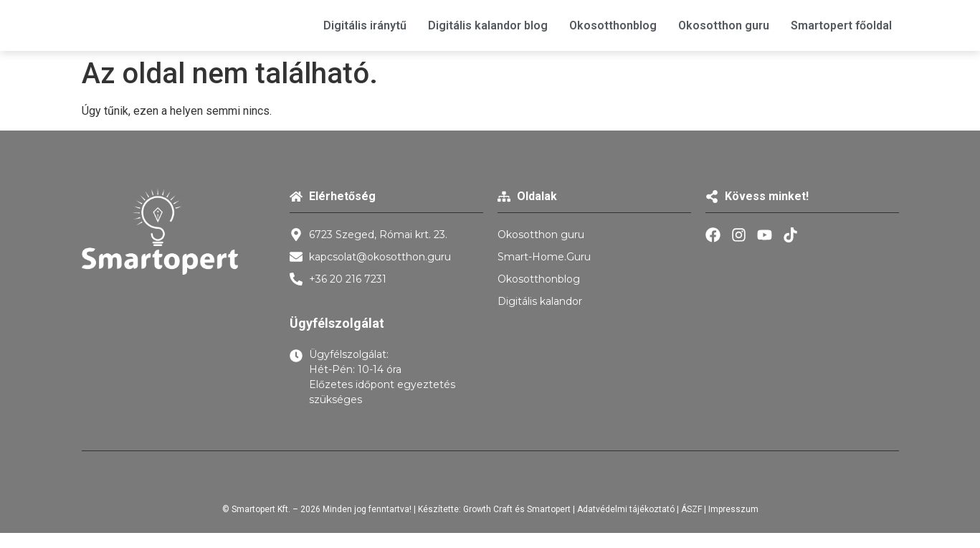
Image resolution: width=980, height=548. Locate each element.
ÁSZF (691, 509)
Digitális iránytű (365, 25)
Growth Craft (488, 509)
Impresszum (733, 509)
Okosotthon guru (724, 25)
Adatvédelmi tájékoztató (626, 509)
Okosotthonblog (613, 25)
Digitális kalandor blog (488, 25)
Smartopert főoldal (841, 25)
